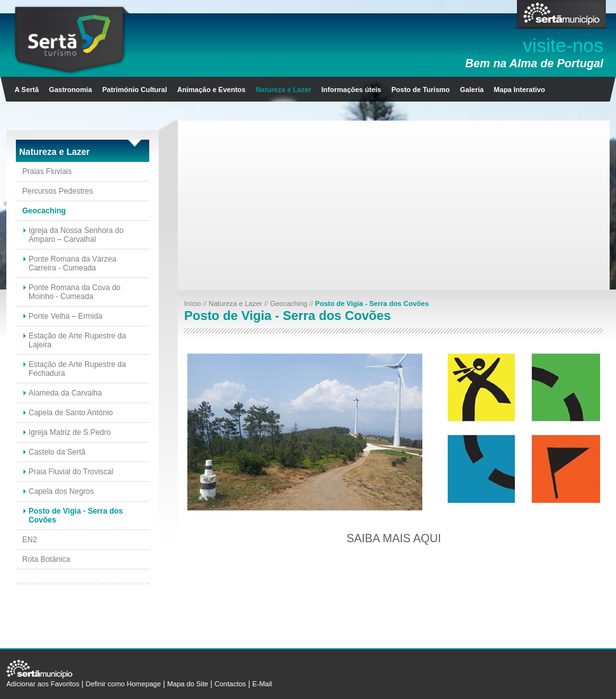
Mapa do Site (188, 684)
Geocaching (44, 211)
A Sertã (27, 90)
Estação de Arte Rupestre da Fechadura (77, 369)
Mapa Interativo (520, 90)
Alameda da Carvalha (65, 393)
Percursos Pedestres (57, 191)
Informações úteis (351, 90)
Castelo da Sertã (57, 452)
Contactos (231, 684)
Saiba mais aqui (393, 538)
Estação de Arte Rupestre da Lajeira (77, 340)
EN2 (30, 540)
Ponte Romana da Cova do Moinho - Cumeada (75, 292)
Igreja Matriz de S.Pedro (70, 432)
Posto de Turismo (420, 90)
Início (193, 303)
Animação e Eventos (211, 90)
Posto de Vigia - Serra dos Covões (76, 516)
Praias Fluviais (47, 171)
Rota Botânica (46, 559)
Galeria (472, 90)
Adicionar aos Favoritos (43, 684)
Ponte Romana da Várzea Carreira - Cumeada (72, 263)
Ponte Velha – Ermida (65, 316)
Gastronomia (70, 90)
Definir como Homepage (124, 684)
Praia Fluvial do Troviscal (71, 472)
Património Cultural (135, 90)
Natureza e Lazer (284, 90)
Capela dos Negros (61, 491)
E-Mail (262, 684)
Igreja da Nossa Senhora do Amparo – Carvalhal (76, 235)
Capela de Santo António (71, 413)
